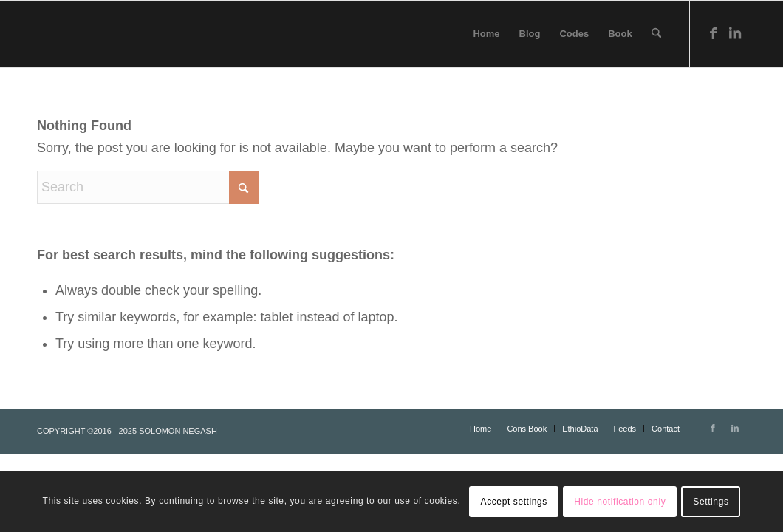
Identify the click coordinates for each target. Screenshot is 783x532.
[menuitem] (486, 34)
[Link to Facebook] (713, 33)
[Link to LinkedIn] (735, 33)
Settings (711, 502)
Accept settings (514, 502)
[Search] (656, 34)
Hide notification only (620, 502)
